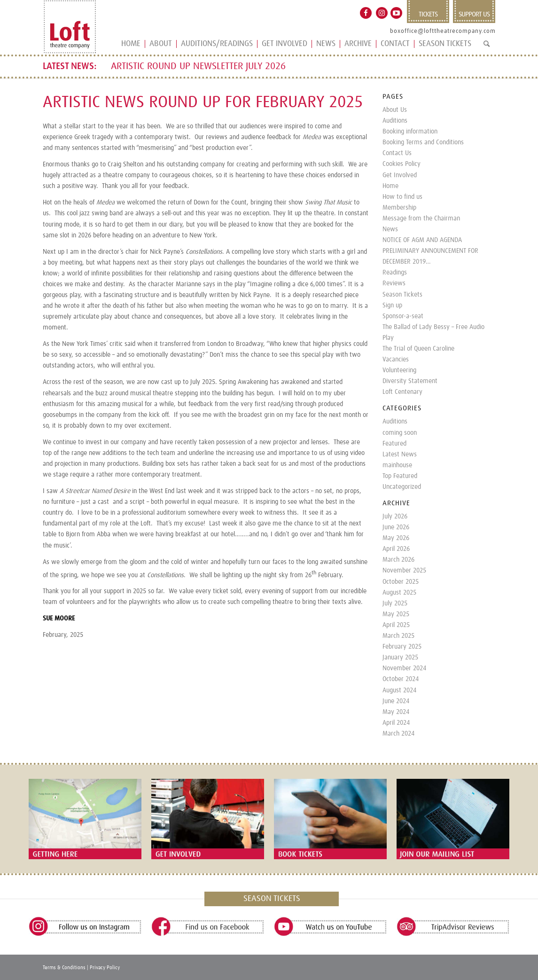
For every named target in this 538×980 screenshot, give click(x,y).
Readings (395, 273)
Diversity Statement (410, 381)
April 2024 (396, 723)
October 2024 (401, 679)
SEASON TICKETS (272, 899)
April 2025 (396, 625)
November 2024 (404, 668)
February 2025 (402, 647)
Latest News (400, 455)
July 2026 (395, 517)
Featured (394, 444)
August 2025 (399, 593)
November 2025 (404, 571)
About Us (395, 110)
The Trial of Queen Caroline (418, 349)
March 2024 (398, 734)
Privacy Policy (105, 968)
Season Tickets (402, 295)
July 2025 (395, 604)
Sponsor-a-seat (403, 316)
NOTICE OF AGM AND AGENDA (422, 240)
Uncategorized (402, 487)
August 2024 (399, 690)
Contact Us (397, 153)
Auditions (395, 121)
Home (390, 186)
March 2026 (398, 560)
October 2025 (401, 582)
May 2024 (396, 712)
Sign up (392, 306)
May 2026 (396, 538)
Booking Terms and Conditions (423, 142)
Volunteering (399, 370)
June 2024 (396, 701)
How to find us (402, 197)
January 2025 (400, 658)
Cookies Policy (402, 164)
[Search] (487, 48)
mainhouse (397, 465)
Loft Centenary (402, 392)
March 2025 (398, 636)
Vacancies (396, 360)
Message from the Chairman (421, 219)
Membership (399, 208)
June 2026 (396, 527)
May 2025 (396, 614)
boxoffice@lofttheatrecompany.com (443, 31)
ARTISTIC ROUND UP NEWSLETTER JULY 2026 (198, 66)
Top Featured (400, 476)
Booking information (410, 132)
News (390, 229)
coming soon (400, 433)
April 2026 (396, 549)
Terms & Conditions (64, 968)
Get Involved (400, 175)
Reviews (394, 283)
